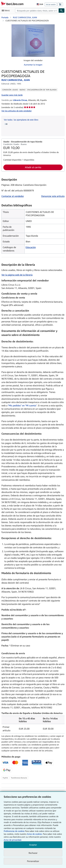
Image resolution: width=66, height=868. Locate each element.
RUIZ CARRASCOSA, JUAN (25, 17)
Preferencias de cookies (14, 831)
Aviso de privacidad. (13, 840)
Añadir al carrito (33, 167)
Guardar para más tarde (12, 95)
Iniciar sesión (51, 4)
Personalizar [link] (33, 861)
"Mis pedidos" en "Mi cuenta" (22, 405)
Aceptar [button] (33, 845)
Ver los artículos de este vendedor (17, 111)
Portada (5, 17)
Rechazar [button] (33, 853)
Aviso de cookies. (35, 834)
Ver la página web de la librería (17, 275)
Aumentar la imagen (33, 65)
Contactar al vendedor (13, 196)
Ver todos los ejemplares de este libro (21, 120)
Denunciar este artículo (53, 196)
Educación (31, 247)
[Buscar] (62, 11)
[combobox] (37, 11)
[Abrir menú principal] (6, 11)
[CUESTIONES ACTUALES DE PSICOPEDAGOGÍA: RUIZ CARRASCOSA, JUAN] (33, 26)
